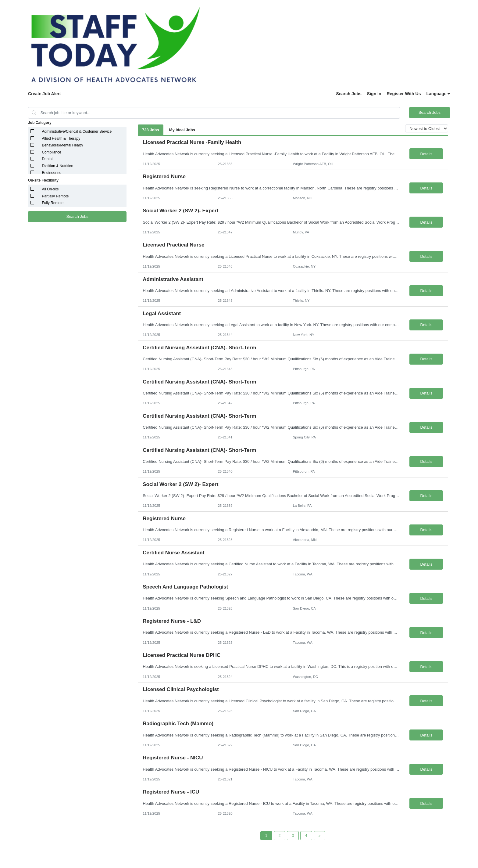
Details (426, 154)
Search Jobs (349, 94)
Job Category (40, 123)
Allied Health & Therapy (61, 139)
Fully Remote (53, 203)
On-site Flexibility (43, 180)
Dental (47, 159)
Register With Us (404, 94)
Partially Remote (55, 196)
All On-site (50, 189)
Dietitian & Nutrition (57, 166)
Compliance (51, 152)
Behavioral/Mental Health (62, 145)
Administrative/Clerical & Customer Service (77, 131)
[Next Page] (320, 836)
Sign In (374, 94)
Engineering (52, 173)
